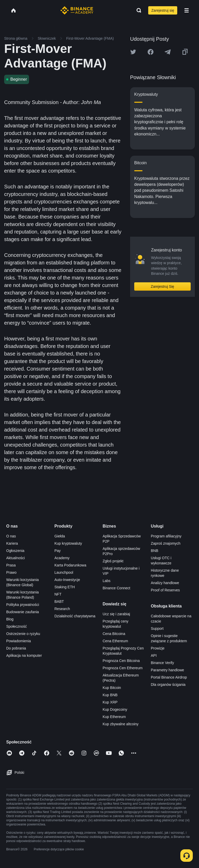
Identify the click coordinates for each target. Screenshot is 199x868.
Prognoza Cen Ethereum (123, 668)
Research (62, 609)
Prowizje (158, 648)
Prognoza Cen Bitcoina (121, 661)
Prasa (11, 565)
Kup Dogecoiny (115, 709)
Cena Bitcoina (114, 634)
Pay (58, 551)
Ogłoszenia (15, 551)
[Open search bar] (137, 10)
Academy (62, 558)
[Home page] (77, 10)
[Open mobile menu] (187, 10)
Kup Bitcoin (112, 688)
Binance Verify (162, 663)
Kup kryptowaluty (68, 543)
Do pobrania (16, 648)
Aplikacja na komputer (24, 655)
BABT (59, 602)
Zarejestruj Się (162, 286)
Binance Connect (116, 588)
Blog (10, 619)
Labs (106, 581)
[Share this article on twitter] (133, 52)
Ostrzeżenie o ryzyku (23, 634)
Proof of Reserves (165, 590)
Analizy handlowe (165, 583)
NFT (58, 594)
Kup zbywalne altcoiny (121, 724)
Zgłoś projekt (113, 561)
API (154, 655)
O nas (11, 536)
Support (157, 628)
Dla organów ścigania (168, 685)
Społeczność (16, 626)
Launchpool (64, 572)
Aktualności (16, 558)
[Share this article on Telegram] (168, 52)
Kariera (12, 543)
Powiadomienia (19, 641)
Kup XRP (110, 702)
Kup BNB (110, 695)
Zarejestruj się (163, 10)
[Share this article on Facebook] (151, 52)
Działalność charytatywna (75, 616)
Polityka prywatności (23, 605)
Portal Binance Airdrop (169, 677)
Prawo (11, 572)
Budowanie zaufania (23, 612)
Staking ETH (65, 587)
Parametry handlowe (167, 670)
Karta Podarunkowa (70, 565)
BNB (155, 551)
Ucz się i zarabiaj (116, 614)
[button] (187, 10)
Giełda (60, 536)
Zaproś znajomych (166, 543)
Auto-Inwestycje (67, 580)
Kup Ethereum (114, 717)
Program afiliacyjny (166, 536)
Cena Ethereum (115, 641)
